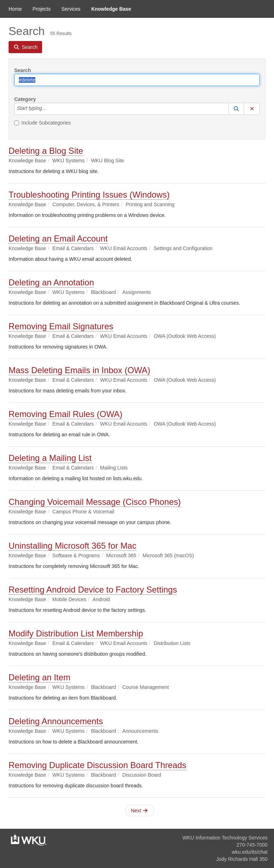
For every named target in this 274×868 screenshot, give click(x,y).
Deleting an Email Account (58, 238)
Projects (42, 9)
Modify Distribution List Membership (76, 633)
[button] (236, 109)
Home (15, 9)
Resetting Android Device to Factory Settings (93, 590)
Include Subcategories (43, 123)
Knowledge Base (111, 9)
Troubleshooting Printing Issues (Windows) (89, 195)
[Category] (50, 109)
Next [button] (139, 811)
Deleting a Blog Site (46, 151)
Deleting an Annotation (51, 282)
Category (25, 99)
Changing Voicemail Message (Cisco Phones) (95, 502)
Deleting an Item (39, 677)
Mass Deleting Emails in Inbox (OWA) (79, 370)
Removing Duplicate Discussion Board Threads (97, 765)
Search (23, 70)
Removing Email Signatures (61, 326)
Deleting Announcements (56, 721)
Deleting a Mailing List (50, 458)
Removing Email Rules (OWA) (65, 414)
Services (71, 9)
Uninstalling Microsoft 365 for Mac (72, 546)
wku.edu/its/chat (250, 852)
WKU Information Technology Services (225, 838)
